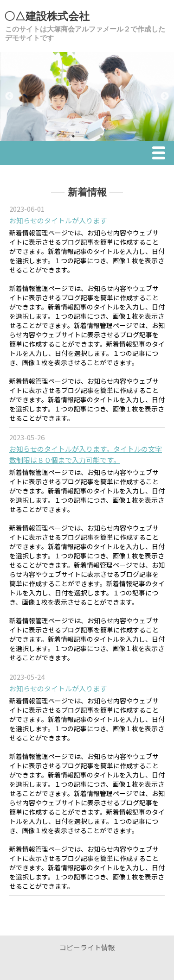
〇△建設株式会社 (47, 16)
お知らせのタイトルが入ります (58, 220)
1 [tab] (73, 136)
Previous (9, 96)
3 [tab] (101, 136)
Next (165, 96)
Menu (161, 154)
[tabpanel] (87, 96)
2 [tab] (87, 136)
